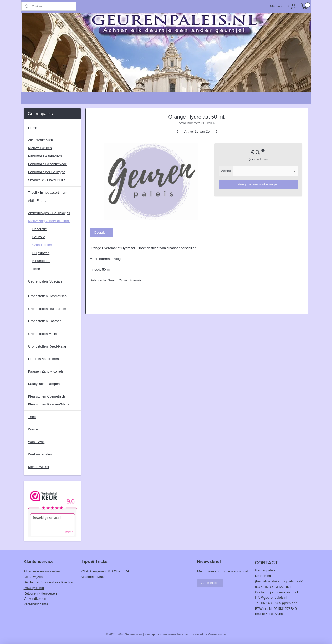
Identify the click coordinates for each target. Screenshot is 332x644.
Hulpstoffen (41, 253)
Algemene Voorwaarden (42, 571)
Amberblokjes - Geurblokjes (49, 213)
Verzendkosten (35, 599)
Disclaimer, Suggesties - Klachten (49, 582)
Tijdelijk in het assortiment (48, 192)
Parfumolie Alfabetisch (45, 156)
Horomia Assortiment (44, 359)
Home (33, 128)
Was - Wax (36, 442)
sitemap (150, 634)
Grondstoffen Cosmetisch (47, 296)
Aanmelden (210, 583)
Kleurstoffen (41, 261)
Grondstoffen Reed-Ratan (48, 346)
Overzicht (101, 232)
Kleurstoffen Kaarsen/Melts (49, 404)
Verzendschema (36, 604)
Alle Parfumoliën (41, 140)
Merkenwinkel (39, 467)
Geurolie (39, 237)
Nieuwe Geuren (40, 148)
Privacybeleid (34, 588)
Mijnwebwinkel (217, 634)
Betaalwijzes (33, 577)
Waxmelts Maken (95, 577)
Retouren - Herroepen (40, 593)
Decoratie (40, 229)
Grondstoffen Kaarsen (45, 321)
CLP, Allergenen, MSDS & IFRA (106, 571)
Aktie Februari (39, 201)
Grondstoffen (42, 245)
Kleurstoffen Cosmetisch (47, 396)
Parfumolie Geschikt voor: (48, 164)
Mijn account (283, 6)
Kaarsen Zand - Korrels (46, 371)
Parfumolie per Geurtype (47, 172)
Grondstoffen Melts (43, 334)
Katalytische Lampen (44, 384)
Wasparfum (37, 429)
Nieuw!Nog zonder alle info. (49, 221)
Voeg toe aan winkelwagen (258, 184)
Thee (36, 269)
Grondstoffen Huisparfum (47, 309)
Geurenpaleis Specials (45, 281)
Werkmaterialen (40, 454)
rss (159, 634)
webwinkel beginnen (176, 634)
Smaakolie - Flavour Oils (47, 180)
